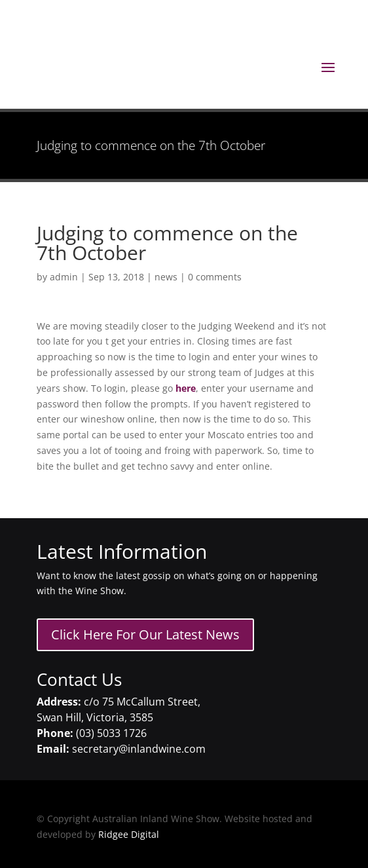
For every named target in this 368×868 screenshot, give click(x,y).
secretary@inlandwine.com (139, 749)
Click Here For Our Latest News (145, 634)
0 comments (215, 277)
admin (64, 277)
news (166, 277)
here (186, 388)
